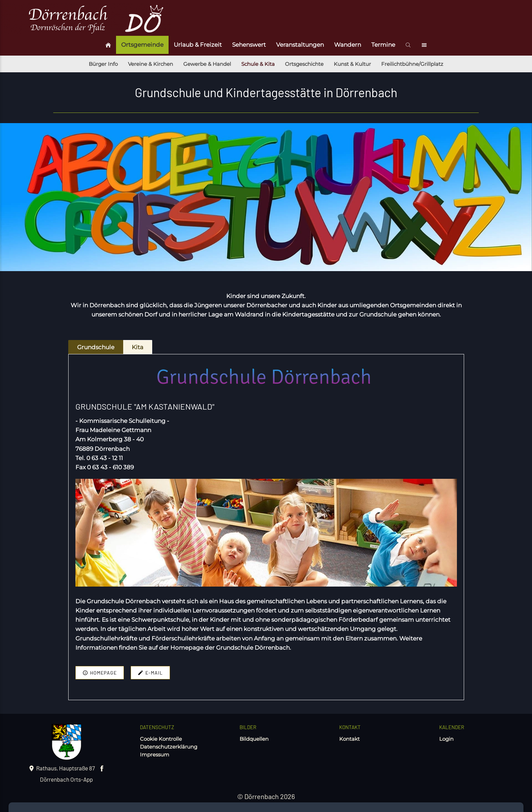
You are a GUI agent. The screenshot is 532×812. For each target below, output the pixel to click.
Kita (138, 347)
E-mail (150, 673)
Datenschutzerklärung (169, 747)
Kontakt (349, 739)
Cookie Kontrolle (161, 739)
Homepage (100, 673)
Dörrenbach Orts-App (66, 779)
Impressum (155, 755)
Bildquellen (254, 739)
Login (446, 739)
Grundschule (96, 347)
